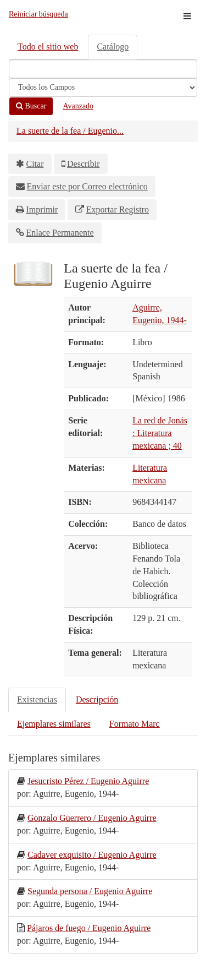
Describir (83, 164)
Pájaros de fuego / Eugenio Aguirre (89, 928)
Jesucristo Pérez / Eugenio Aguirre (88, 781)
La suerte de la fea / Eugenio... (70, 131)
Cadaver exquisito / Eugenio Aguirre (92, 855)
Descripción (97, 699)
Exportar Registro (118, 209)
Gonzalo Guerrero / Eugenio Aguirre (92, 818)
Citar (35, 164)
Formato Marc (135, 724)
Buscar (31, 106)
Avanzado (78, 106)
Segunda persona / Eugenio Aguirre (90, 891)
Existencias (37, 699)
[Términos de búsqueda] (103, 69)
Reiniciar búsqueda (38, 14)
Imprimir (42, 209)
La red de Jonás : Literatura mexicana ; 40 (160, 433)
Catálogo (113, 47)
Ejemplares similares (54, 724)
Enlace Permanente (60, 233)
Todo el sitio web (48, 47)
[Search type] (103, 88)
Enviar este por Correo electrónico (87, 186)
